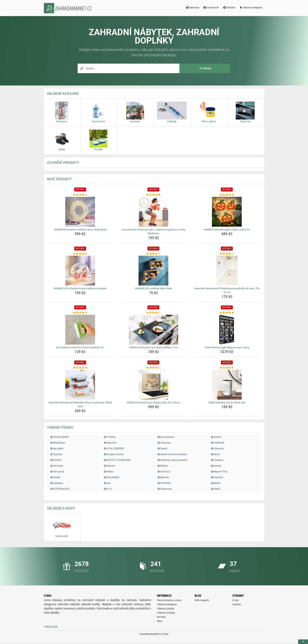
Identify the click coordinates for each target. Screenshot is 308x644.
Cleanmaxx (165, 489)
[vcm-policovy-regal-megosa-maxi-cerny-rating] (227, 313)
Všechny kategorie (251, 8)
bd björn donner (113, 454)
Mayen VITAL (219, 472)
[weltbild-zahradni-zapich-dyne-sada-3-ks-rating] (227, 195)
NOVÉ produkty (59, 179)
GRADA (162, 466)
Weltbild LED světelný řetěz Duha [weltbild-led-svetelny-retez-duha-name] (153, 288)
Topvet (162, 449)
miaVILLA (164, 472)
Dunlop (216, 466)
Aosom (216, 437)
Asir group (57, 472)
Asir (107, 483)
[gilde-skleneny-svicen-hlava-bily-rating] (227, 368)
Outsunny (217, 449)
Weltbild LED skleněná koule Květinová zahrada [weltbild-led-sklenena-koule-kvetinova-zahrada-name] (80, 288)
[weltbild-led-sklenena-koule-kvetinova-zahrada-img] (80, 271)
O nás (235, 600)
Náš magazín (202, 600)
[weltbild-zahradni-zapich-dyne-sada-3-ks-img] (227, 212)
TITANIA (109, 437)
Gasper (55, 477)
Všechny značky (166, 609)
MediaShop (58, 443)
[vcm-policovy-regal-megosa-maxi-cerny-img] (227, 330)
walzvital (217, 477)
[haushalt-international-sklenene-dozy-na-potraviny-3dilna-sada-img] (80, 385)
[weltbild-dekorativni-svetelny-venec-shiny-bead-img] (80, 212)
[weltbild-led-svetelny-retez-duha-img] (154, 271)
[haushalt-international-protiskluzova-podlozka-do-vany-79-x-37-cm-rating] (227, 254)
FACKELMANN (59, 437)
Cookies (237, 604)
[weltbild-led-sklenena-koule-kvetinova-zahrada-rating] (80, 254)
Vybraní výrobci (60, 427)
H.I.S (107, 489)
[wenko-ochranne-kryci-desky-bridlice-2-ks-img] (154, 330)
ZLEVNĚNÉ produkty (63, 163)
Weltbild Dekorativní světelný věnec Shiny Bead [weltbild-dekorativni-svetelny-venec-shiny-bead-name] (80, 230)
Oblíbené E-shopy (61, 508)
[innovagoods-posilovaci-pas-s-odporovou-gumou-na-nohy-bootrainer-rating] (154, 195)
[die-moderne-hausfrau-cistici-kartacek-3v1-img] (80, 330)
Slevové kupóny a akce (169, 600)
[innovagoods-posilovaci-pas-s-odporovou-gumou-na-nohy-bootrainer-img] (154, 212)
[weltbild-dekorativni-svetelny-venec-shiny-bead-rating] (80, 195)
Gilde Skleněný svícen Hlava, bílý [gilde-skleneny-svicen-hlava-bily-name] (227, 403)
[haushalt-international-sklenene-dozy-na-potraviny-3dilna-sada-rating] (80, 368)
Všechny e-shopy (166, 613)
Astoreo (109, 466)
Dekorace (192, 8)
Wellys (108, 472)
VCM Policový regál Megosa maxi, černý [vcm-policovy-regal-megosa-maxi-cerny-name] (227, 347)
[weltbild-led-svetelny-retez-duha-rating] (154, 254)
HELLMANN (111, 477)
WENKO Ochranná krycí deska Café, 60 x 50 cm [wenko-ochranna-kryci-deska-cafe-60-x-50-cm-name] (153, 403)
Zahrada (229, 8)
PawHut (56, 460)
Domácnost (211, 8)
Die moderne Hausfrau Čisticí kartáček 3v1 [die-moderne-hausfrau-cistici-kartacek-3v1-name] (80, 347)
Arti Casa (56, 466)
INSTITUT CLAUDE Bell (117, 460)
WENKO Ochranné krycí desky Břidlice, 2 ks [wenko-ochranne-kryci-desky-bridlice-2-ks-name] (154, 347)
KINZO (216, 489)
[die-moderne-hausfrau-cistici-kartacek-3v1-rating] (80, 313)
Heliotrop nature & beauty (172, 460)
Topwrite (56, 454)
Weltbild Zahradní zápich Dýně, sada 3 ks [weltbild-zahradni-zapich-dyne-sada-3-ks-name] (227, 230)
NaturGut (110, 443)
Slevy (160, 621)
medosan (57, 483)
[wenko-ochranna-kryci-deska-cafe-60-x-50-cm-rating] (154, 368)
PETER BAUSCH (60, 489)
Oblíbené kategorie (63, 94)
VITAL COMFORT (114, 449)
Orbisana (217, 460)
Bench (215, 454)
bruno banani (166, 437)
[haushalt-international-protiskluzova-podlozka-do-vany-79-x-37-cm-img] (227, 271)
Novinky (161, 617)
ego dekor (57, 449)
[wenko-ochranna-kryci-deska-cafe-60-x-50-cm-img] (154, 385)
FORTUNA (164, 483)
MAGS (215, 483)
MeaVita (163, 477)
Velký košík (51, 627)
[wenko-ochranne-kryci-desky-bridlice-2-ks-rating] (154, 313)
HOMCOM (217, 443)
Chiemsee (164, 443)
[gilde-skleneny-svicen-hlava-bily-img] (227, 385)
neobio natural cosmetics (172, 454)
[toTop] (303, 642)
